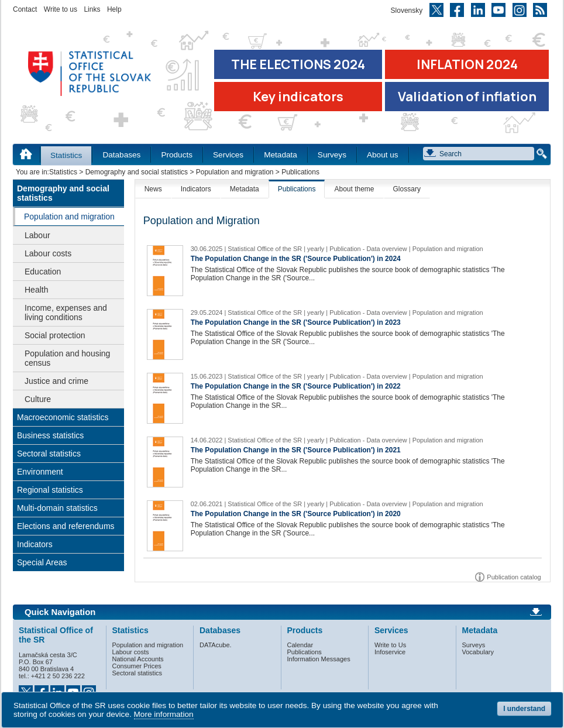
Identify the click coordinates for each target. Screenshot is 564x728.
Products (177, 155)
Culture (38, 399)
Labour (37, 235)
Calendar (300, 645)
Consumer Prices (137, 666)
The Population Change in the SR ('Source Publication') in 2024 (296, 259)
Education (43, 272)
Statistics (66, 155)
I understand (524, 709)
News (153, 189)
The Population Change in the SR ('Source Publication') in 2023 (296, 322)
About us (383, 155)
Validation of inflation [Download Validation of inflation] (467, 97)
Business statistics (50, 435)
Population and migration (235, 172)
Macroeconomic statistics (63, 417)
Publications (297, 189)
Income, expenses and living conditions (66, 313)
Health (36, 290)
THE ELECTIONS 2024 (298, 64)
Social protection (55, 335)
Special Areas (42, 562)
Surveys (332, 155)
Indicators (35, 544)
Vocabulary (478, 652)
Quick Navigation (60, 612)
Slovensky (407, 11)
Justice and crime (56, 381)
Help (114, 9)
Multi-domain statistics (57, 508)
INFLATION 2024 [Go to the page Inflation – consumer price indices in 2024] (467, 64)
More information (164, 714)
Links (92, 9)
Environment (40, 472)
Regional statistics (50, 490)
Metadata (281, 155)
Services (228, 155)
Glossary (407, 189)
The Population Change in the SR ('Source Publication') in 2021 (296, 450)
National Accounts (138, 659)
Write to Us (390, 645)
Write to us (61, 9)
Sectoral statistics (49, 454)
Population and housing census (67, 358)
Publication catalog (514, 577)
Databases (121, 155)
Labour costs (48, 253)
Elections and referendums (66, 526)
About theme (354, 189)
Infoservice (390, 652)
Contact (25, 9)
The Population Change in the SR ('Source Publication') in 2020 (296, 514)
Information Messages (319, 659)
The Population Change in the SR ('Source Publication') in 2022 (296, 386)
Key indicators (298, 97)
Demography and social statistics (137, 172)
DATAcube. (216, 645)
